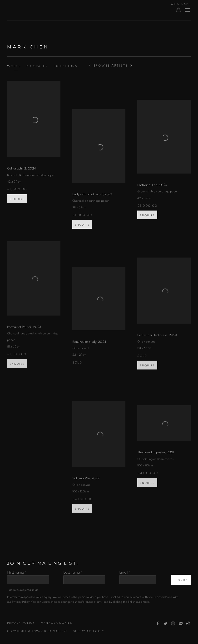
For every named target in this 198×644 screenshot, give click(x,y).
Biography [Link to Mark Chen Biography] (37, 66)
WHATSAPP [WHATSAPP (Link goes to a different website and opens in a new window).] (181, 4)
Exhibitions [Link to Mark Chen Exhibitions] (66, 66)
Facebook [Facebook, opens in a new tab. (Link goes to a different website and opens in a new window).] (158, 624)
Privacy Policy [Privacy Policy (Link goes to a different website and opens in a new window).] (21, 602)
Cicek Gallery (36, 10)
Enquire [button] (17, 204)
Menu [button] (187, 10)
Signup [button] (181, 580)
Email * (125, 573)
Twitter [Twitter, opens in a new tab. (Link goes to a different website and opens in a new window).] (165, 624)
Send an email (188, 624)
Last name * (73, 573)
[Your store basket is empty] (178, 10)
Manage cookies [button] (56, 623)
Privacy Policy (21, 623)
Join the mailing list (181, 624)
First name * (17, 573)
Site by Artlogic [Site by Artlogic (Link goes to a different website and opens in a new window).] (89, 631)
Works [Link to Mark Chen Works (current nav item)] (14, 66)
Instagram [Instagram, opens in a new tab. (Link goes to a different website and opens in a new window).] (173, 624)
